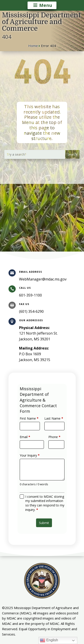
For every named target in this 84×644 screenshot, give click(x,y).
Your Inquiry (32, 456)
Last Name (52, 425)
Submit (44, 512)
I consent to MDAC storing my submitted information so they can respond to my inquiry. (44, 496)
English (49, 640)
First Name (31, 425)
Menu (46, 5)
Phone (52, 441)
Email (28, 441)
